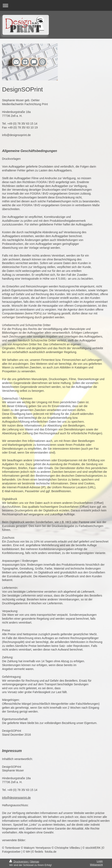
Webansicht (96, 865)
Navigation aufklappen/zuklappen (56, 5)
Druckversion (19, 862)
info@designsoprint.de (16, 798)
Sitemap (35, 862)
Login (100, 861)
